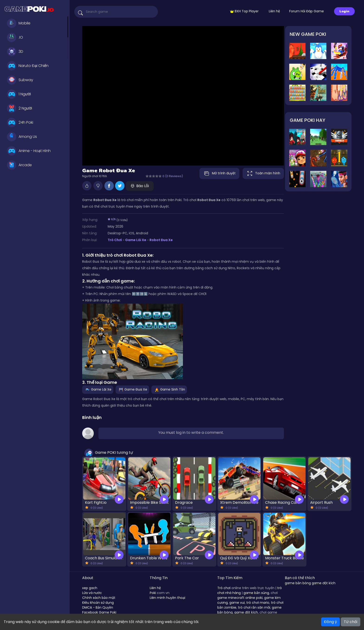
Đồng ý (330, 622)
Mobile (19, 23)
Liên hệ (274, 11)
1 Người (19, 94)
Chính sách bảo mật (99, 598)
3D (15, 52)
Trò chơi (224, 588)
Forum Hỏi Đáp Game (307, 11)
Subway (20, 80)
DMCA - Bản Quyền (98, 607)
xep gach (90, 588)
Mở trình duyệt (218, 173)
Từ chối (351, 622)
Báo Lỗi (140, 186)
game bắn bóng (298, 583)
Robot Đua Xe (161, 240)
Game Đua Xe (132, 389)
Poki (153, 593)
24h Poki (20, 123)
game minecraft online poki (240, 598)
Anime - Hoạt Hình (29, 151)
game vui (237, 603)
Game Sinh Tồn (169, 389)
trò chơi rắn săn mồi (254, 607)
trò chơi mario (258, 603)
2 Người (19, 108)
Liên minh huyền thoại (167, 598)
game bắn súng (256, 593)
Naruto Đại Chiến (28, 66)
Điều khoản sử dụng (98, 603)
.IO (15, 37)
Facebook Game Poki (99, 612)
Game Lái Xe (136, 240)
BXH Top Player (244, 11)
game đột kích (246, 612)
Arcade (19, 165)
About (88, 578)
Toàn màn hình (263, 173)
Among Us (22, 137)
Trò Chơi (115, 240)
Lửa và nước (92, 593)
